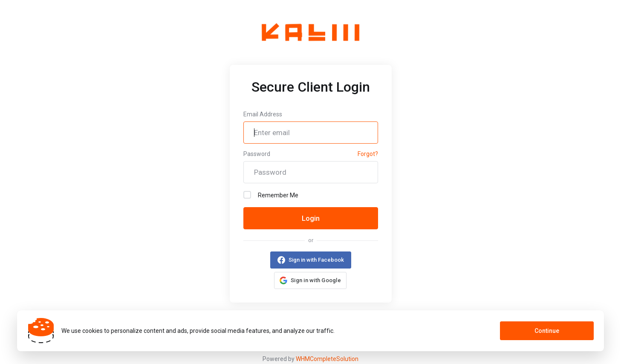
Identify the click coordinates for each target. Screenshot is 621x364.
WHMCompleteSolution (327, 359)
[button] (310, 280)
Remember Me (271, 195)
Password (257, 154)
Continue (547, 331)
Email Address (263, 114)
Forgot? (368, 154)
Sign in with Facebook (316, 260)
